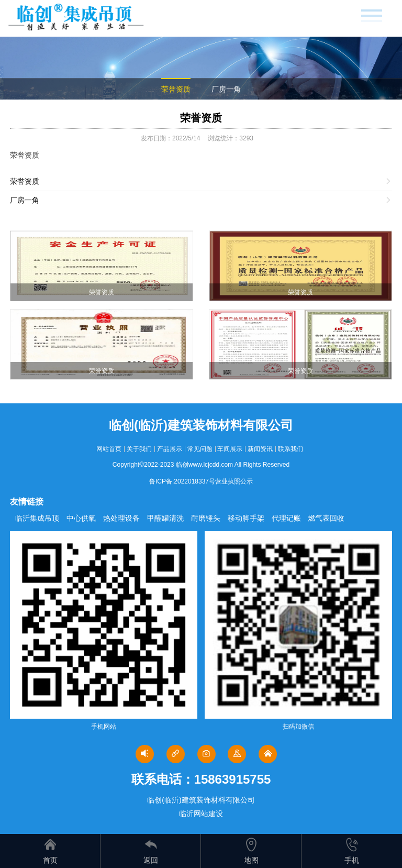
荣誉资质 (176, 89)
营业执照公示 (234, 481)
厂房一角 (226, 89)
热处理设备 (121, 518)
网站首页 (109, 449)
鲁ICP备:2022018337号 (182, 481)
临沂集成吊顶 (37, 518)
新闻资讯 (260, 449)
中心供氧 (81, 518)
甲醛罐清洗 (165, 518)
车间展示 (230, 449)
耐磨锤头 (206, 518)
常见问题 (200, 449)
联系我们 (291, 449)
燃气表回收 (326, 518)
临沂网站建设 (201, 814)
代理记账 (286, 518)
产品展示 (170, 449)
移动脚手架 (246, 518)
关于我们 (139, 449)
